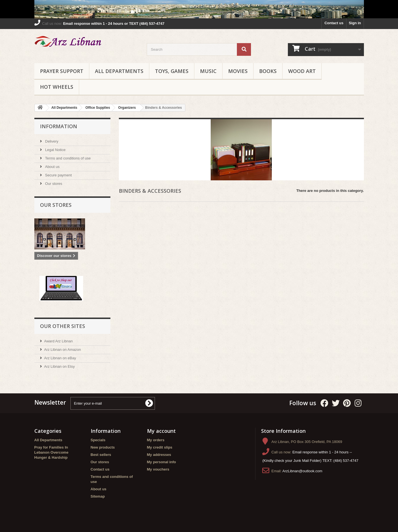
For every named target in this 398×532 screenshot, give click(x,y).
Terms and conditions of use (67, 158)
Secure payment (58, 175)
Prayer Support (62, 71)
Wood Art (302, 71)
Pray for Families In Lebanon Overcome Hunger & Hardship (51, 452)
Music (208, 71)
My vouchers (158, 469)
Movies (238, 71)
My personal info (162, 462)
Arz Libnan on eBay (60, 358)
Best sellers (101, 455)
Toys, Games (172, 71)
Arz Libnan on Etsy (60, 366)
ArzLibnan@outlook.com (303, 471)
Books (268, 71)
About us (52, 167)
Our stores (53, 184)
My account (161, 431)
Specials (98, 440)
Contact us (334, 23)
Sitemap (98, 496)
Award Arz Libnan (59, 341)
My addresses (159, 455)
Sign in (355, 23)
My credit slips (160, 447)
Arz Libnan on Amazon (63, 350)
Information (59, 126)
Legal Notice (55, 150)
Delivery (51, 141)
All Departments (119, 71)
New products (103, 447)
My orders (156, 440)
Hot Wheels (57, 87)
